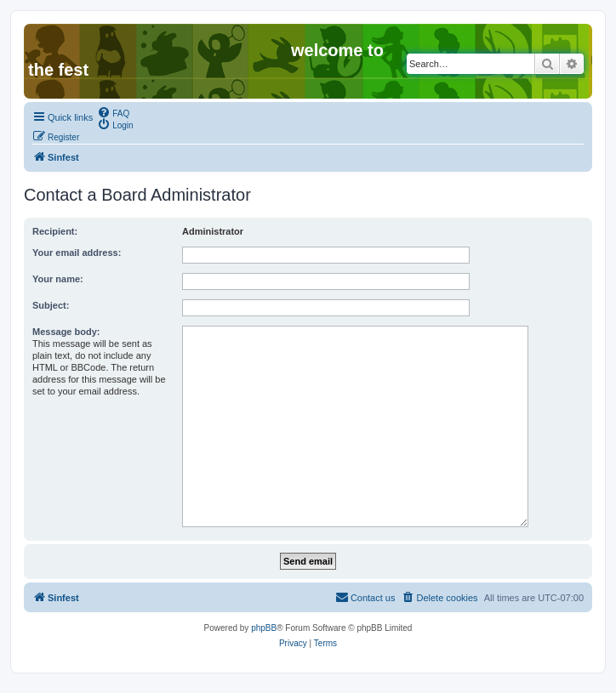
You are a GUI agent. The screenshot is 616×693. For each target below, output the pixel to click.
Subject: (51, 305)
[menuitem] (113, 112)
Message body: (66, 332)
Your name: (58, 279)
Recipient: (55, 231)
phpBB (264, 628)
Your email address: (77, 253)
